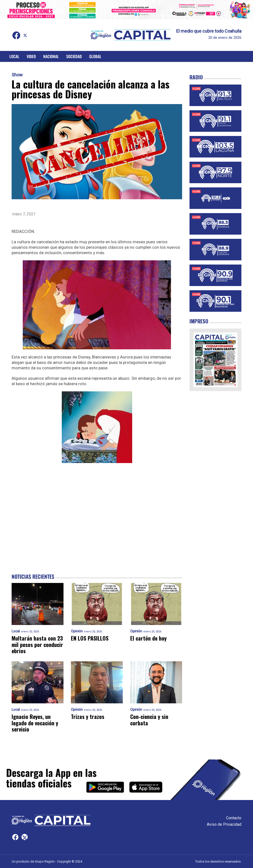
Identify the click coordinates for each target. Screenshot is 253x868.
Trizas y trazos (88, 717)
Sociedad (74, 56)
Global (95, 56)
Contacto (234, 818)
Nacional (51, 56)
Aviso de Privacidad (224, 824)
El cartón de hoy (148, 638)
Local (14, 56)
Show (17, 75)
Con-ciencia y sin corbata (149, 720)
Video (31, 56)
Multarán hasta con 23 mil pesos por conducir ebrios (37, 645)
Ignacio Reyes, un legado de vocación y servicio (35, 723)
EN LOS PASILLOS (90, 638)
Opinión (77, 631)
